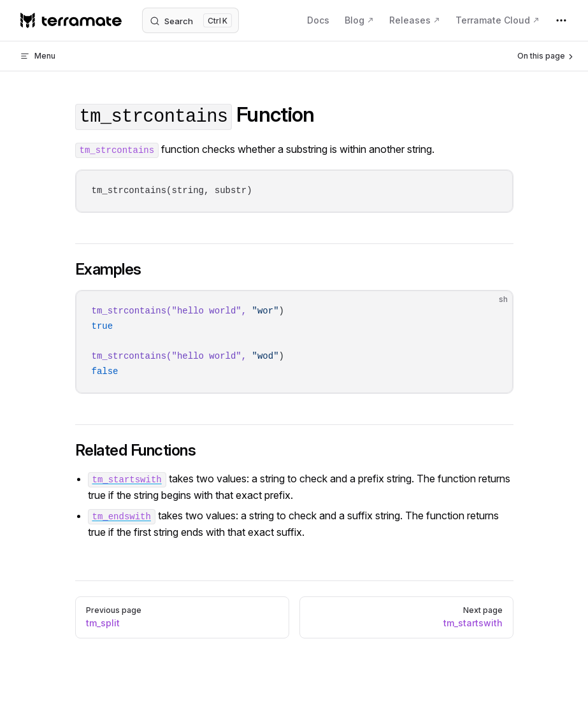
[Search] (190, 20)
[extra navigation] (561, 20)
